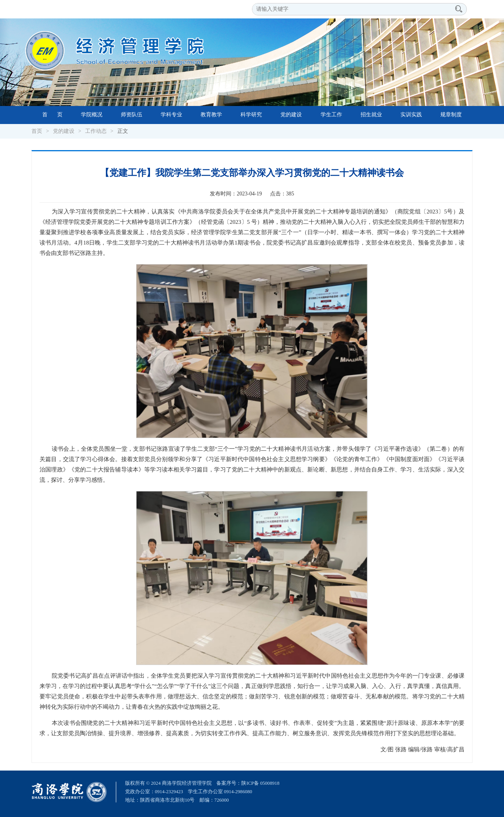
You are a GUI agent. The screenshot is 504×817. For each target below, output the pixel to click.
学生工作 (331, 115)
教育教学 (211, 115)
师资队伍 (132, 115)
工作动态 (96, 131)
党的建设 (291, 115)
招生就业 (371, 115)
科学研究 (251, 115)
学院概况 (92, 115)
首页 (37, 131)
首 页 (52, 115)
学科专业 (171, 115)
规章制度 (451, 115)
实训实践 (411, 115)
